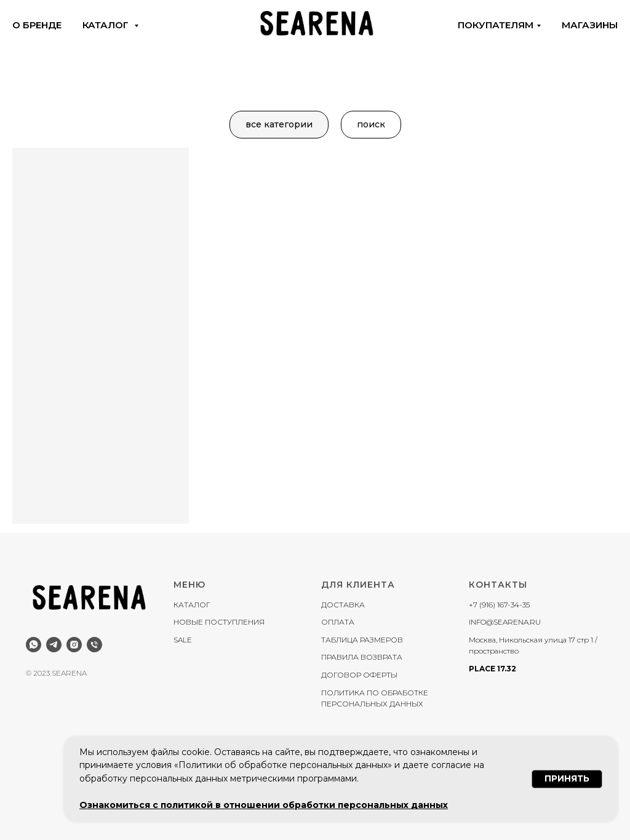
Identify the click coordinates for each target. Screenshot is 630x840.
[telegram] (54, 645)
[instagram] (74, 645)
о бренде (37, 25)
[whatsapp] (34, 645)
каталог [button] (107, 25)
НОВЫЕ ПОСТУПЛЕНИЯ (219, 622)
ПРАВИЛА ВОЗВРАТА (362, 657)
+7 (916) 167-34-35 (499, 605)
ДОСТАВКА (343, 605)
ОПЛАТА (338, 622)
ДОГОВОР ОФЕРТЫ (359, 675)
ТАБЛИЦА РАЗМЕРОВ (362, 640)
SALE (183, 640)
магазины (590, 25)
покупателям (496, 25)
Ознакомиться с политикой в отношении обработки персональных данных (264, 805)
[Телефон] (94, 645)
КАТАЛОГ (192, 605)
